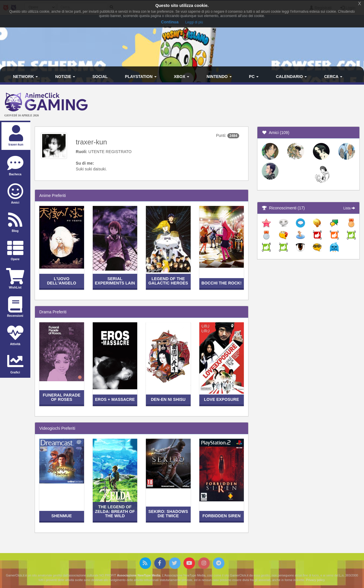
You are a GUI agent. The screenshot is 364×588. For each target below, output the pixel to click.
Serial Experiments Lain (115, 281)
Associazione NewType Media (139, 575)
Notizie (65, 77)
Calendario (291, 77)
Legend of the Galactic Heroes (168, 281)
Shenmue (62, 516)
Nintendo (219, 77)
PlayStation (141, 77)
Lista (349, 208)
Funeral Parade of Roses (62, 397)
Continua (170, 22)
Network (25, 77)
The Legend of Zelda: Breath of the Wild (115, 511)
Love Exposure (222, 399)
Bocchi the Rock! (221, 283)
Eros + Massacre (115, 399)
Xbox (182, 77)
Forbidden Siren (222, 516)
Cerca (333, 77)
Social (100, 77)
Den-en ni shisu (168, 399)
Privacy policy (315, 580)
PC (254, 77)
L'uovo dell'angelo (62, 281)
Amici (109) (275, 133)
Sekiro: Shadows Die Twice (168, 514)
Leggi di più (194, 22)
